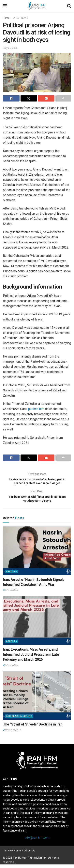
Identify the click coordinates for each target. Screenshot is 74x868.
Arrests (12, 575)
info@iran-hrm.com (37, 841)
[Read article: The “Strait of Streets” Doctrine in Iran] (37, 699)
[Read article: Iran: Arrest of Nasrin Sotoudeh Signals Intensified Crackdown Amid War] (37, 554)
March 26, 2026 (12, 733)
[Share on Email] (46, 98)
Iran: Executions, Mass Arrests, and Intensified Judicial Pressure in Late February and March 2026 (31, 658)
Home (6, 18)
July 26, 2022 (10, 48)
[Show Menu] (5, 6)
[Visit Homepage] (37, 6)
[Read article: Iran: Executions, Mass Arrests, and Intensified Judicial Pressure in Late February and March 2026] (37, 624)
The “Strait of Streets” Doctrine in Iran (33, 728)
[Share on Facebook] (11, 98)
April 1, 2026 (10, 668)
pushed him (36, 409)
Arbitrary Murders (19, 720)
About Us (30, 854)
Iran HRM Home (12, 854)
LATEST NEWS (20, 18)
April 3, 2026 (10, 594)
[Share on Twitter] (29, 98)
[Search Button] (69, 6)
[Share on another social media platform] (63, 98)
